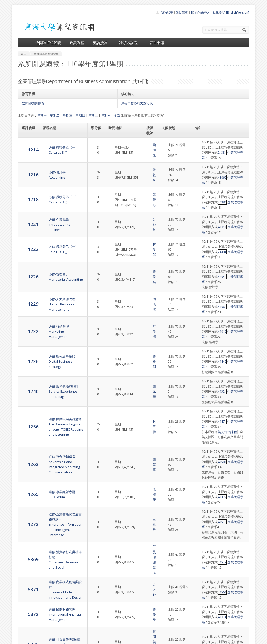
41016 (203, 295)
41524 (203, 345)
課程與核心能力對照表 (137, 103)
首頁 (118, 593)
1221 (27, 206)
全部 (117, 115)
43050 (203, 251)
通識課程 (77, 43)
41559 (203, 485)
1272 (27, 455)
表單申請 (157, 43)
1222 (27, 226)
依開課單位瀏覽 (48, 43)
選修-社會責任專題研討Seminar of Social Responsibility (59, 546)
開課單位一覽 (124, 598)
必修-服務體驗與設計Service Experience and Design (60, 343)
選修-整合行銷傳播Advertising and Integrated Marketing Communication (62, 405)
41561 (203, 504)
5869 (27, 479)
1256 (27, 372)
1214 (27, 147)
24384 (203, 152)
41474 (203, 370)
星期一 (42, 115)
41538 (203, 455)
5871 (27, 499)
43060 (203, 172)
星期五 (93, 115)
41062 (203, 276)
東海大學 (22, 639)
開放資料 (121, 620)
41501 (203, 405)
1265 (27, 430)
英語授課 (102, 43)
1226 (27, 248)
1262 (27, 405)
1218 (27, 187)
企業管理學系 (218, 152)
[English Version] (238, 12)
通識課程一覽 (124, 604)
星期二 (55, 115)
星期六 (106, 115)
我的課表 (167, 12)
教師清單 (121, 625)
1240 (27, 342)
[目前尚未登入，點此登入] (208, 12)
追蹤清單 (182, 12)
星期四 (80, 115)
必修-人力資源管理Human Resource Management (56, 270)
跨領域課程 (130, 43)
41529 (203, 549)
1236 (27, 317)
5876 (27, 546)
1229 (27, 270)
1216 (27, 167)
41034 (203, 524)
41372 (203, 435)
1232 (27, 292)
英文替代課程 (221, 375)
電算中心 (85, 639)
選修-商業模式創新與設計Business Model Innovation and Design (63, 499)
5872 (27, 521)
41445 (203, 320)
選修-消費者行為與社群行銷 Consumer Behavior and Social (62, 479)
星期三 (67, 115)
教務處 (100, 639)
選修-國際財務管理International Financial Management (59, 522)
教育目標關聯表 (33, 103)
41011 (203, 211)
